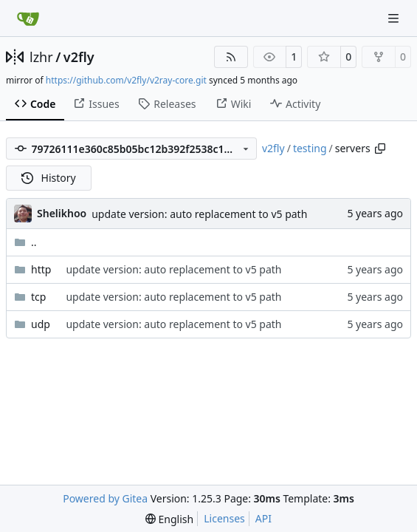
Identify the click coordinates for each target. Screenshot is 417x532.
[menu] (169, 519)
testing (310, 148)
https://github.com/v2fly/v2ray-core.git (126, 80)
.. (25, 242)
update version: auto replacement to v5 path (199, 214)
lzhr (41, 57)
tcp (38, 297)
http (41, 269)
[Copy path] (380, 149)
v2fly (79, 57)
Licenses (224, 518)
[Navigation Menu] (395, 18)
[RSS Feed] (231, 57)
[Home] (28, 18)
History (49, 178)
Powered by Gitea (105, 498)
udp (41, 324)
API (263, 518)
